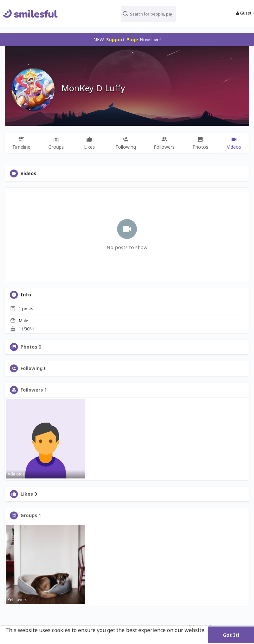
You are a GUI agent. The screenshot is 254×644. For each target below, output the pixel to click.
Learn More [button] (21, 639)
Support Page (122, 39)
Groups (29, 515)
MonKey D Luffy (93, 88)
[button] (149, 13)
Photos (29, 347)
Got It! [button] (231, 635)
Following (32, 368)
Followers (32, 390)
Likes (27, 494)
